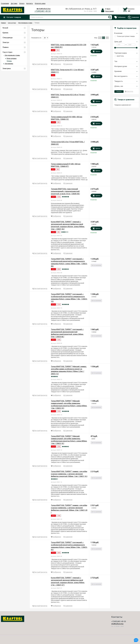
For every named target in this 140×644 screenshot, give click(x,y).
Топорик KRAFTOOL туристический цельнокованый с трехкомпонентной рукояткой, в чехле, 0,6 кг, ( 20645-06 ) (65, 191)
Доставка (14, 3)
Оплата (22, 3)
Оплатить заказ (40, 3)
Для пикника (9, 64)
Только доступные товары (125, 36)
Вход (109, 9)
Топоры (9, 61)
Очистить (130, 91)
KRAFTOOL (119, 56)
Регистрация (109, 11)
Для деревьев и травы (12, 55)
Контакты (30, 3)
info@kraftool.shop (44, 9)
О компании (5, 3)
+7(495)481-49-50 (43, 11)
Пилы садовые (12, 58)
